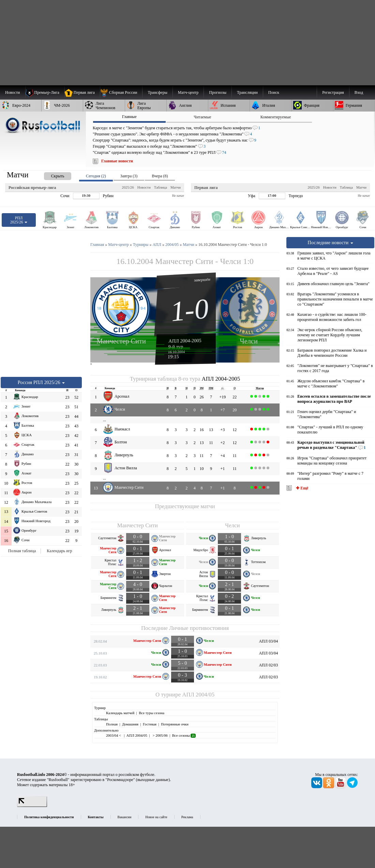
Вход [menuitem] (359, 92)
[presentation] (51, 175)
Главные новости (117, 161)
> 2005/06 (160, 735)
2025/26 (128, 187)
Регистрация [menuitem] (333, 92)
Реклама (187, 817)
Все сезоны (184, 735)
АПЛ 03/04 (268, 641)
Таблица (161, 187)
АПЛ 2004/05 (198, 695)
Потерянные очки (175, 724)
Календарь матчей (120, 713)
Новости (144, 187)
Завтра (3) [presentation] (129, 176)
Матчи (176, 187)
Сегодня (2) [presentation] (96, 176)
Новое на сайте (156, 817)
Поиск (274, 92)
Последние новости (330, 242)
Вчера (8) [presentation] (160, 176)
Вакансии (125, 817)
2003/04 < (114, 735)
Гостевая (150, 724)
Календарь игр (59, 551)
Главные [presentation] (129, 117)
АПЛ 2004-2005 (185, 341)
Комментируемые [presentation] (276, 117)
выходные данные (153, 780)
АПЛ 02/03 (268, 665)
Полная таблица (22, 551)
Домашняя (130, 724)
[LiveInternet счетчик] (32, 806)
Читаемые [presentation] (202, 117)
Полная (112, 724)
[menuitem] (121, 92)
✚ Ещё (302, 488)
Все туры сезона (152, 713)
